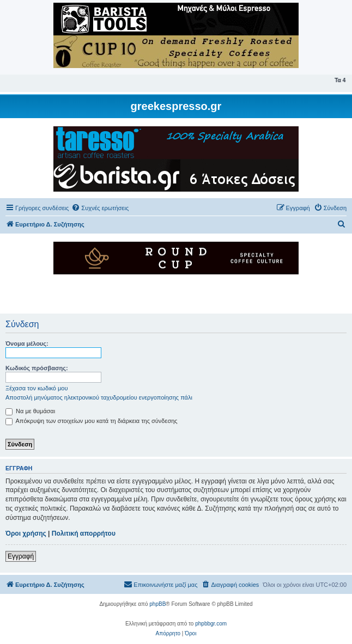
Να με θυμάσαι (30, 411)
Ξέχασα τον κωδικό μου (37, 388)
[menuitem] (100, 208)
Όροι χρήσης (26, 533)
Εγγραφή (21, 556)
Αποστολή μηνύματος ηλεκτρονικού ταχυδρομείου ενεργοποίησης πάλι (99, 397)
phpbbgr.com (211, 624)
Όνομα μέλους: (27, 344)
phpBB (157, 604)
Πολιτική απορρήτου (84, 533)
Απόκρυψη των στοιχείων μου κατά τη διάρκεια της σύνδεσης (92, 421)
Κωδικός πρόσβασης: (37, 368)
